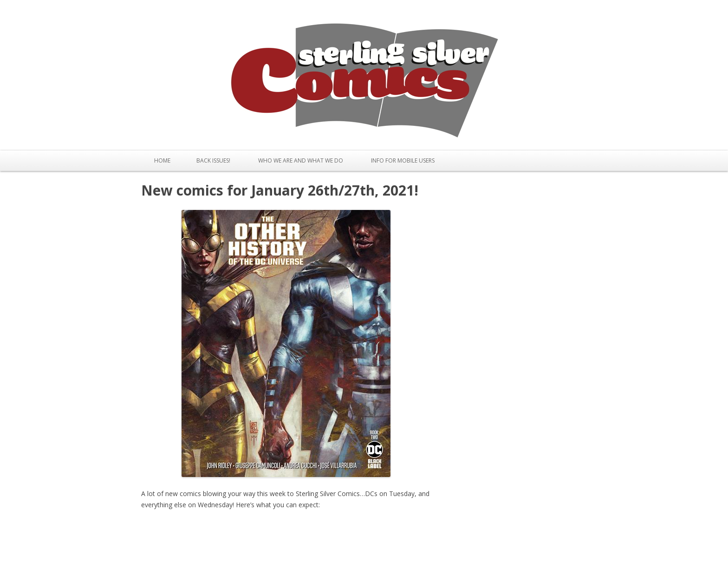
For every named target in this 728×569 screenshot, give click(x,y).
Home (162, 160)
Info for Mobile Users (403, 160)
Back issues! (213, 160)
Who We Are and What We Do (301, 160)
